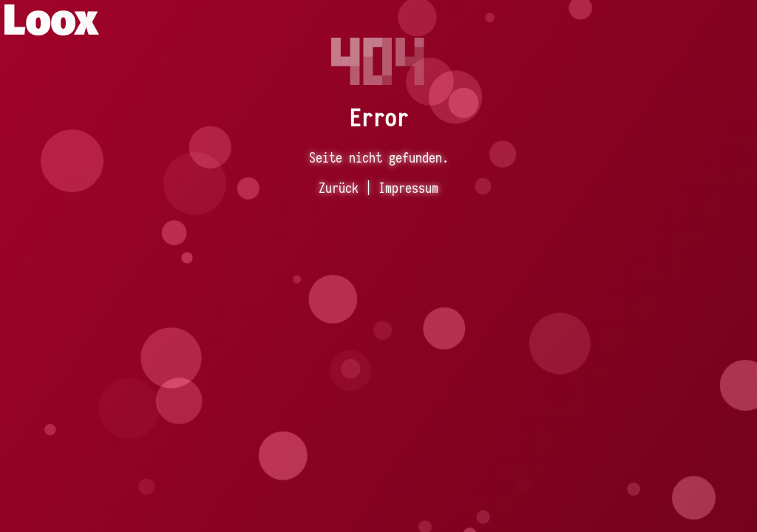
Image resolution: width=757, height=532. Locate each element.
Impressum (408, 188)
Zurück (339, 188)
